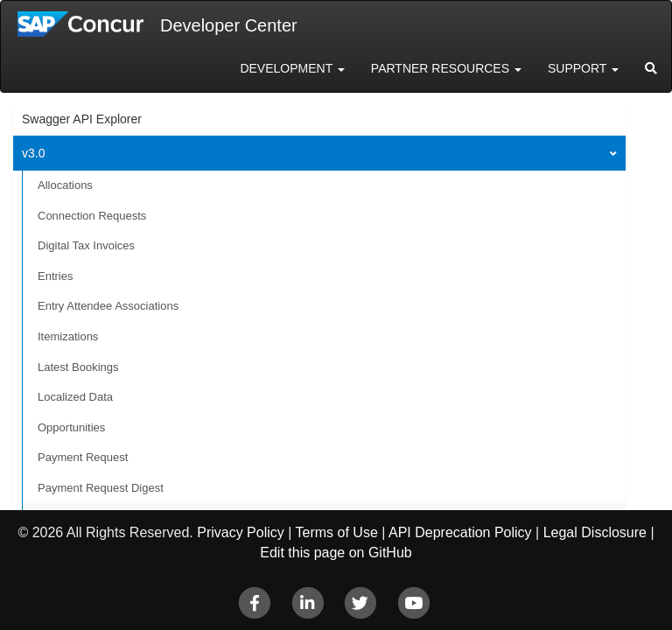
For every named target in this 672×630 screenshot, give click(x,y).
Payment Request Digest (101, 488)
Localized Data (75, 397)
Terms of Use (337, 532)
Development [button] (292, 68)
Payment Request (83, 457)
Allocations (65, 185)
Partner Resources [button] (446, 68)
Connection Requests (92, 216)
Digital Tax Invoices (86, 245)
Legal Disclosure (595, 532)
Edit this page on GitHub (336, 553)
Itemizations (68, 336)
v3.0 (33, 153)
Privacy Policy (241, 532)
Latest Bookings (78, 367)
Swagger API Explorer (82, 119)
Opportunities (71, 427)
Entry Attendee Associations (108, 306)
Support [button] (583, 68)
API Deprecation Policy (460, 532)
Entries (55, 276)
